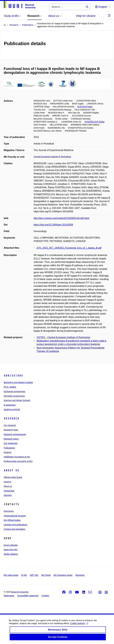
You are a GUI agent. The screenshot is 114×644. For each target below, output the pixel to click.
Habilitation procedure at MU (17, 457)
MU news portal (11, 575)
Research (11, 418)
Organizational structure (15, 516)
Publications (9, 448)
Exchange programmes (14, 391)
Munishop (80, 575)
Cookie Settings (79, 626)
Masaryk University (20, 592)
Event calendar (11, 545)
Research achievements (15, 434)
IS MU (24, 575)
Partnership (9, 491)
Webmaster (9, 596)
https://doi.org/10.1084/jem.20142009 (53, 225)
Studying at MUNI (12, 409)
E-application (10, 405)
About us (11, 470)
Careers (7, 482)
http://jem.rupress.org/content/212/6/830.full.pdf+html (62, 218)
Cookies (45, 596)
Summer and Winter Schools (17, 400)
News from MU (11, 550)
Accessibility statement (28, 596)
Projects (7, 452)
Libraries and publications (16, 525)
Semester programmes (14, 396)
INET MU (34, 575)
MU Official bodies (12, 520)
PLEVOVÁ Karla (85, 107)
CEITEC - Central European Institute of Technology (64, 337)
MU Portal (46, 575)
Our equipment (11, 443)
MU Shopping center (63, 575)
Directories (9, 511)
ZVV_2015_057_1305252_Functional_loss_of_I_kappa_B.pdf (69, 248)
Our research (10, 425)
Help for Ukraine (86, 16)
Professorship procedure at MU (18, 461)
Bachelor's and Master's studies (18, 382)
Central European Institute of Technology (52, 157)
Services (8, 495)
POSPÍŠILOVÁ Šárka (95, 122)
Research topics (11, 439)
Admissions (13, 376)
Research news (11, 430)
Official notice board (13, 477)
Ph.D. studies (10, 387)
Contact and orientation (14, 529)
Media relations (11, 554)
